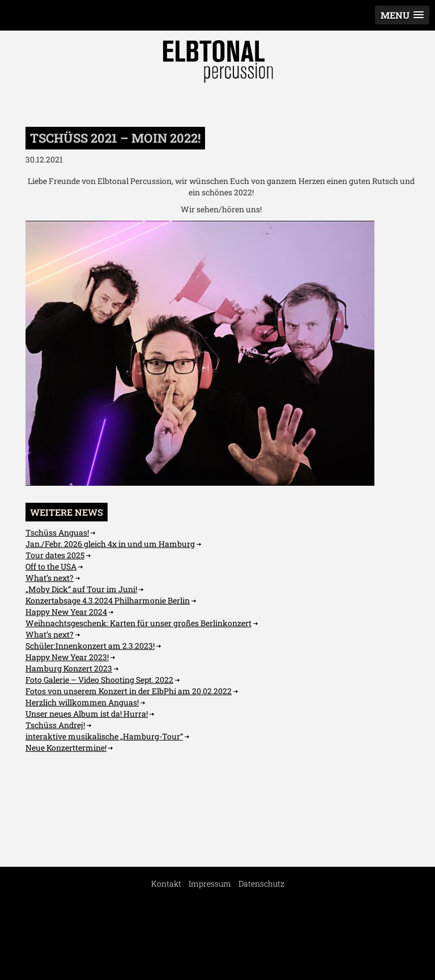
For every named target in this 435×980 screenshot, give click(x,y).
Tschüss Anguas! (57, 532)
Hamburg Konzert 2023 (69, 668)
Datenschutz (261, 883)
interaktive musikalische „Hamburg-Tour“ (104, 736)
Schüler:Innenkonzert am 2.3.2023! (90, 646)
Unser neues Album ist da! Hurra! (87, 714)
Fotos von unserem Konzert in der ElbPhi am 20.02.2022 (129, 691)
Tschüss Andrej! (55, 725)
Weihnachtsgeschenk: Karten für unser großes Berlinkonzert (138, 623)
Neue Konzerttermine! (66, 748)
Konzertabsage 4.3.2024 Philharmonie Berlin (108, 600)
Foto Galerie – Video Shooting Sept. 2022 (99, 680)
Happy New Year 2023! (67, 657)
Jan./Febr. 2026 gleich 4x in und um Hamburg (110, 544)
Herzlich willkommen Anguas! (82, 702)
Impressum (210, 883)
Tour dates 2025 (55, 555)
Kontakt (166, 883)
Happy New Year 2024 (66, 612)
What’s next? (50, 578)
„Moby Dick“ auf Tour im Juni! (81, 589)
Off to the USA (51, 566)
